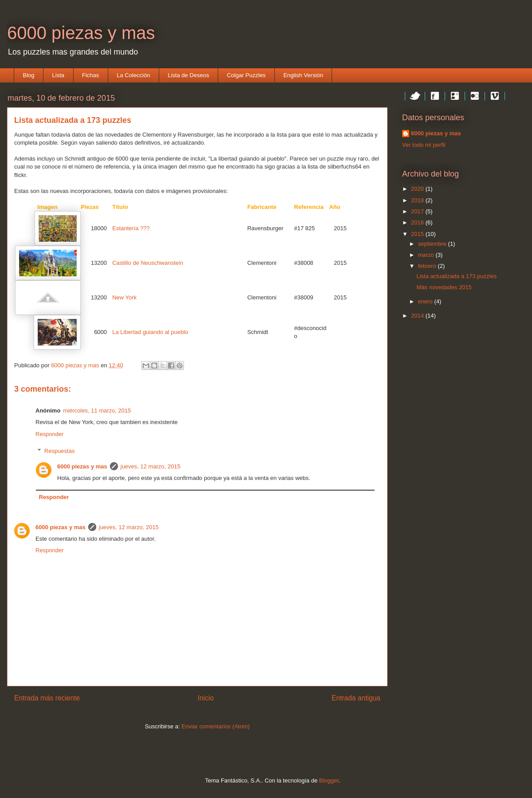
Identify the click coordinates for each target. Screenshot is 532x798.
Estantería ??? (131, 228)
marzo (427, 255)
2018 (418, 200)
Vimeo (495, 96)
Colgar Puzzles (246, 75)
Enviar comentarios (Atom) (215, 726)
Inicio (206, 698)
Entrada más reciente (47, 698)
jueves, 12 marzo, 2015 (151, 466)
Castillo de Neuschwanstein (148, 263)
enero (426, 301)
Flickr (475, 96)
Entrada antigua (356, 698)
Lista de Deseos (188, 75)
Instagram (515, 96)
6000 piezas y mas (81, 33)
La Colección (133, 75)
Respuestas (60, 451)
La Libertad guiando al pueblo (150, 332)
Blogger (329, 780)
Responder (50, 434)
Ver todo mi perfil (424, 145)
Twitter (415, 96)
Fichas (90, 75)
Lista (58, 75)
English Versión (303, 75)
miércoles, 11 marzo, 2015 (97, 411)
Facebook (435, 96)
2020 (418, 189)
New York (124, 297)
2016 (418, 222)
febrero (428, 266)
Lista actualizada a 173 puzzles (456, 276)
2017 (418, 211)
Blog (29, 75)
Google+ (455, 96)
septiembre (433, 244)
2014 (418, 316)
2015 (418, 234)
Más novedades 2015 (444, 287)
